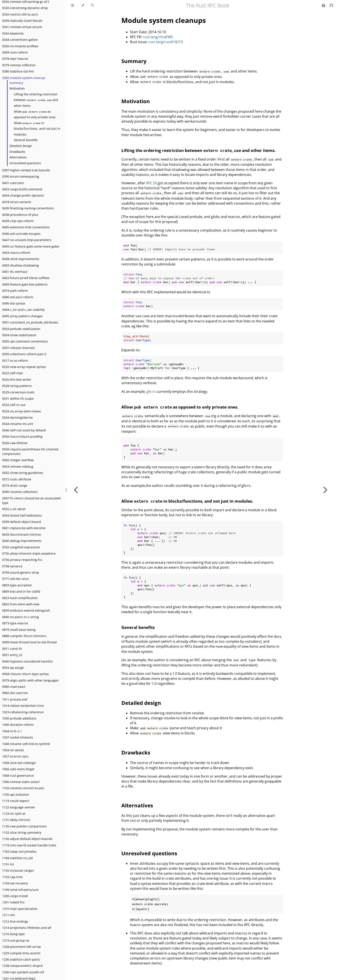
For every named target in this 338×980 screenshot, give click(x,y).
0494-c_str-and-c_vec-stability (23, 310)
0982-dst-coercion (15, 693)
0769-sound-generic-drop (21, 572)
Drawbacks (17, 152)
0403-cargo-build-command (22, 189)
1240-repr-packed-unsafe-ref (23, 972)
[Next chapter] (325, 490)
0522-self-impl (13, 373)
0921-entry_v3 (12, 655)
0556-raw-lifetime (15, 443)
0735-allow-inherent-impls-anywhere (29, 553)
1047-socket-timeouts (18, 737)
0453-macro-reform (16, 253)
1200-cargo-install (15, 896)
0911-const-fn (12, 649)
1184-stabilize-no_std (17, 858)
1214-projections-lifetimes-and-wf (27, 928)
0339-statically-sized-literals (22, 21)
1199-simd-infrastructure (20, 890)
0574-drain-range (15, 485)
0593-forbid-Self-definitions (22, 515)
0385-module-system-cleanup (24, 78)
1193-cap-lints (12, 877)
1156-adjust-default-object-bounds (27, 839)
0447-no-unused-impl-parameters (27, 240)
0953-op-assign (13, 668)
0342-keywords (13, 33)
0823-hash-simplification (20, 598)
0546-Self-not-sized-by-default (24, 430)
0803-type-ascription (17, 585)
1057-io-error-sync (15, 756)
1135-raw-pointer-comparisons (24, 826)
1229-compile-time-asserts (21, 953)
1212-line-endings (15, 921)
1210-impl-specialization (20, 909)
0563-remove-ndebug (18, 466)
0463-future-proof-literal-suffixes (26, 278)
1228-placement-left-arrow (21, 947)
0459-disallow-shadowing (20, 265)
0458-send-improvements (21, 259)
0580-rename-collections (20, 492)
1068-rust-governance (18, 776)
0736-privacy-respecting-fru (22, 560)
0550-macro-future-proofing (22, 436)
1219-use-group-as (16, 940)
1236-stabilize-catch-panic (21, 959)
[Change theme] (83, 5)
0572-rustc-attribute (17, 479)
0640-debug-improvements (22, 541)
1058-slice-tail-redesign (19, 763)
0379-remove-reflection (19, 65)
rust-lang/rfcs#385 (158, 37)
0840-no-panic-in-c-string (20, 617)
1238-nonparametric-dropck (22, 966)
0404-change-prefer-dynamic (23, 195)
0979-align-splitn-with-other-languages (30, 680)
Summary (16, 83)
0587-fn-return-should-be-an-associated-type (32, 500)
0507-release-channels (19, 348)
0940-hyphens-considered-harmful (27, 661)
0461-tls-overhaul (15, 272)
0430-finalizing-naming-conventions (28, 208)
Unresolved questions (25, 163)
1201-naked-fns (13, 902)
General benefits (26, 140)
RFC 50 (152, 183)
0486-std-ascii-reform (18, 297)
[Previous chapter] (76, 490)
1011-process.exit (15, 699)
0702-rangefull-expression (21, 547)
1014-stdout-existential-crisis (23, 706)
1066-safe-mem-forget (18, 769)
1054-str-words (13, 750)
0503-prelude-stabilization (21, 329)
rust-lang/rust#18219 (166, 42)
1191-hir (8, 864)
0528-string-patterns (17, 386)
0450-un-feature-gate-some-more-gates (31, 246)
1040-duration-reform (18, 725)
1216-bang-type (13, 934)
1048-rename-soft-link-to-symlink (26, 744)
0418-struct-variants (17, 202)
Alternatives (18, 157)
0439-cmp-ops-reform (18, 221)
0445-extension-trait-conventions (26, 227)
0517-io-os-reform (15, 361)
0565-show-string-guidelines (23, 473)
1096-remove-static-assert (21, 782)
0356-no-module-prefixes (20, 46)
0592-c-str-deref (14, 509)
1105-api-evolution (16, 795)
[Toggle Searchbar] (92, 5)
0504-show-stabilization (19, 335)
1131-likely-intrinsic (16, 820)
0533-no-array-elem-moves (22, 411)
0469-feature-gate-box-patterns (25, 284)
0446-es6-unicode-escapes (21, 234)
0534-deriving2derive (17, 417)
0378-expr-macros (15, 59)
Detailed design (21, 146)
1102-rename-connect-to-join (23, 788)
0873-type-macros (15, 623)
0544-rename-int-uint (18, 424)
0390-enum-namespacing (21, 176)
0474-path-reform (15, 291)
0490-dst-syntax (14, 303)
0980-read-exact (14, 687)
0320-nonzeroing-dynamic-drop (25, 8)
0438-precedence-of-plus (20, 215)
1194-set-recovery (15, 883)
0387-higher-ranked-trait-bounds (26, 170)
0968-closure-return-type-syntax (25, 674)
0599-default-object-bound (22, 522)
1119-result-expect (16, 801)
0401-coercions (13, 183)
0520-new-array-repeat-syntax (24, 367)
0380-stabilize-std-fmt (18, 71)
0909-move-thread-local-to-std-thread (29, 642)
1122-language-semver (19, 807)
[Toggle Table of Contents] (73, 5)
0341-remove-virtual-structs (22, 27)
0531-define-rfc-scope (18, 398)
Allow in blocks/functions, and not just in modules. (37, 129)
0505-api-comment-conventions (25, 341)
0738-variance (12, 566)
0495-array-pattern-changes (22, 316)
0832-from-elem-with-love (21, 604)
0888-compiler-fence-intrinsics (24, 636)
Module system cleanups (164, 20)
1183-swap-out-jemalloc (19, 851)
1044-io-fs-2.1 (12, 731)
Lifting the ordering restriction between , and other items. (36, 100)
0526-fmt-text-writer (17, 380)
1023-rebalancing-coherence (23, 712)
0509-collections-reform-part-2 (24, 354)
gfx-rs (151, 391)
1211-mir (9, 915)
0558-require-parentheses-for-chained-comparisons (31, 451)
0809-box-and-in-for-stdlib (21, 591)
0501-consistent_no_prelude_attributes (30, 322)
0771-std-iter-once (15, 579)
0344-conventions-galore (20, 40)
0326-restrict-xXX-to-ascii (20, 14)
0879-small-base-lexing (19, 630)
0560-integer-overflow (18, 460)
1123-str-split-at (14, 814)
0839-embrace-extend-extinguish (26, 610)
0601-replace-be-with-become (24, 528)
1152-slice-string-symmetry (22, 832)
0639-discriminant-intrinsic (22, 534)
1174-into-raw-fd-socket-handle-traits (29, 845)
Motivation (17, 88)
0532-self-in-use (14, 405)
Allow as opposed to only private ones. (35, 114)
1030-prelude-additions (19, 718)
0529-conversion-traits (18, 392)
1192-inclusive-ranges (18, 870)
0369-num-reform (15, 52)
